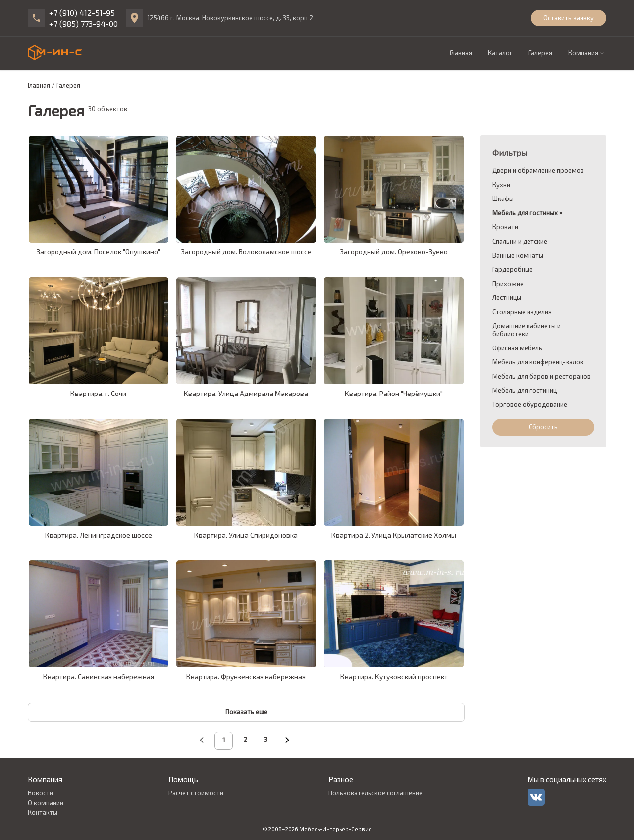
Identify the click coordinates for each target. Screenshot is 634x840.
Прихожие (508, 284)
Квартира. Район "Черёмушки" (394, 393)
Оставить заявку (569, 18)
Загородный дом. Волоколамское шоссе (246, 252)
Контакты (43, 812)
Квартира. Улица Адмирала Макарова (246, 393)
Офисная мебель (517, 348)
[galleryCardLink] (99, 189)
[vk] (536, 797)
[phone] (36, 18)
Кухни (501, 185)
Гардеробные (513, 270)
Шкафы (503, 199)
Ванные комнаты (518, 256)
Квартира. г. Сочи (98, 393)
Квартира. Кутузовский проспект (394, 676)
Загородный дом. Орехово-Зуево (394, 252)
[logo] (55, 52)
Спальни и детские (520, 241)
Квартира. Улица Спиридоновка (246, 535)
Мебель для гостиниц (525, 390)
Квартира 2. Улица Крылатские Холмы (394, 535)
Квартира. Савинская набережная (99, 676)
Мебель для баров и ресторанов (542, 376)
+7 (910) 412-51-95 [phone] (82, 13)
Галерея (540, 53)
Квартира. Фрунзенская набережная (246, 676)
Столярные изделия (522, 312)
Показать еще (246, 712)
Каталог (500, 53)
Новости (40, 793)
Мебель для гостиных (525, 213)
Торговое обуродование (530, 405)
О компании (46, 803)
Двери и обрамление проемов (538, 171)
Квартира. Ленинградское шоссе (99, 535)
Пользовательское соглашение (375, 793)
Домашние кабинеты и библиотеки (527, 330)
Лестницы (507, 298)
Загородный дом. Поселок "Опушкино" (98, 252)
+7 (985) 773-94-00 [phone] (83, 24)
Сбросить (543, 427)
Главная (461, 53)
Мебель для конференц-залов (538, 362)
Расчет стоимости (196, 793)
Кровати (505, 227)
